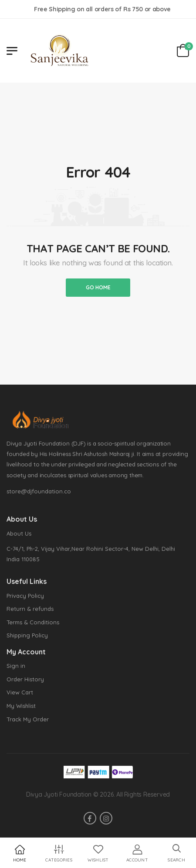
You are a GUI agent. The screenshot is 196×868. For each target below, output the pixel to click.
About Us (19, 533)
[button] (176, 853)
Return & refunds (30, 609)
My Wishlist (21, 706)
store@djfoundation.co (39, 491)
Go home (98, 287)
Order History (25, 679)
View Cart (20, 692)
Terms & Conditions (33, 622)
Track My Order (28, 719)
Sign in (16, 666)
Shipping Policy (27, 635)
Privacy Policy (25, 596)
